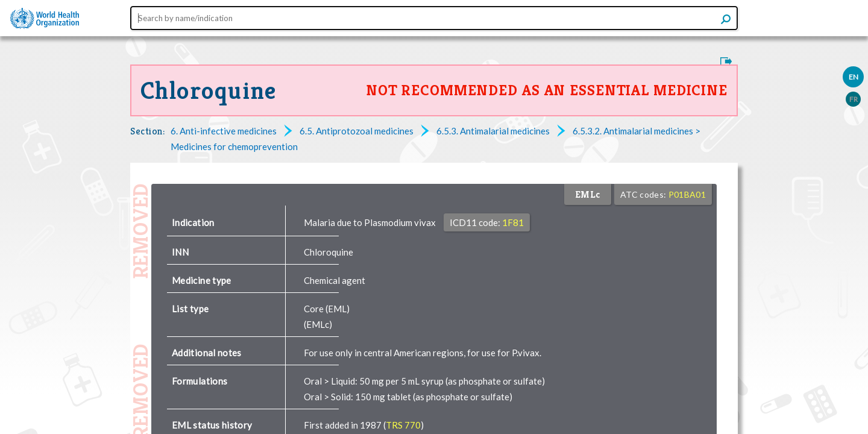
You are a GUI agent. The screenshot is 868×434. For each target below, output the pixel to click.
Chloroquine (209, 90)
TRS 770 (403, 425)
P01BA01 (687, 194)
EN (854, 77)
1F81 (513, 222)
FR (854, 99)
